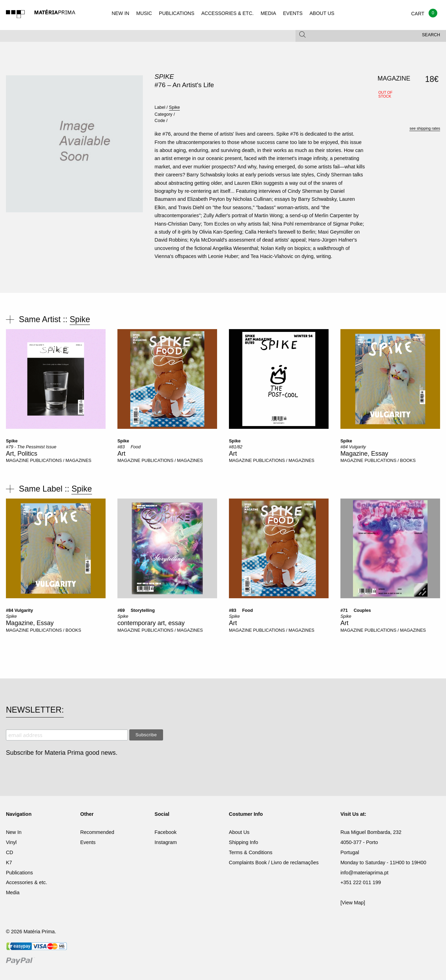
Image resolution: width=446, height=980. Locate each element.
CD (10, 852)
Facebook (166, 832)
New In (14, 832)
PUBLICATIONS (177, 13)
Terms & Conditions (251, 852)
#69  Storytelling (136, 610)
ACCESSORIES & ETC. (228, 13)
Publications (20, 873)
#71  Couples (356, 610)
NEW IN (120, 13)
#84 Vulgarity (353, 447)
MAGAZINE (17, 461)
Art (121, 454)
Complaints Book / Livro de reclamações (274, 863)
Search (431, 35)
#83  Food (129, 447)
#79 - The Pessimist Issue (31, 447)
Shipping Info (244, 842)
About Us (239, 832)
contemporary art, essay (151, 623)
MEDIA (268, 13)
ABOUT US (322, 13)
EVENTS (293, 13)
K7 (9, 863)
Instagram (166, 842)
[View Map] (353, 903)
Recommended (97, 832)
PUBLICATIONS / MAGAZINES (61, 461)
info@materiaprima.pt (364, 873)
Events (88, 842)
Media (13, 892)
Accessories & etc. (26, 882)
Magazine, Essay (364, 454)
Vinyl (11, 842)
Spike (164, 77)
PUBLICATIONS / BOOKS (390, 461)
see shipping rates (425, 128)
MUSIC (144, 13)
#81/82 (236, 447)
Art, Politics (22, 454)
